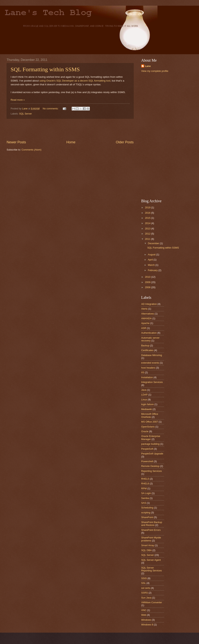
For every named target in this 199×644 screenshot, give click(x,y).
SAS (144, 503)
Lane (148, 66)
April (151, 260)
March (152, 265)
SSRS (145, 593)
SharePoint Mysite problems (151, 539)
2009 (148, 282)
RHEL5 (145, 479)
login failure (147, 404)
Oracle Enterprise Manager (151, 438)
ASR (144, 328)
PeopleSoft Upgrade (152, 454)
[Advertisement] (70, 129)
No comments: (51, 109)
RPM (144, 488)
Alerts (144, 309)
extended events (150, 363)
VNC (144, 610)
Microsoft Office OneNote (150, 415)
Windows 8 (147, 625)
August (152, 255)
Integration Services (152, 382)
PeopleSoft (147, 449)
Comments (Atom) (31, 150)
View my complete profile (155, 71)
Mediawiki (147, 409)
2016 (148, 213)
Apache (145, 323)
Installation (147, 377)
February (153, 270)
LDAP (144, 395)
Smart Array (148, 545)
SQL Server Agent (151, 560)
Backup (145, 346)
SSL (143, 583)
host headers (148, 368)
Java (144, 390)
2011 (148, 239)
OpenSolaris (148, 427)
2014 (148, 223)
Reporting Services (152, 471)
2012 (148, 234)
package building (150, 444)
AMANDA (146, 318)
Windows (146, 620)
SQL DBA (146, 550)
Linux (144, 400)
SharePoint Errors (151, 530)
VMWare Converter (152, 602)
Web (144, 615)
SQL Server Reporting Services (152, 569)
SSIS (144, 578)
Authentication (149, 333)
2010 (148, 277)
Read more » (18, 100)
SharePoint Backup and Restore (152, 524)
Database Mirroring (152, 355)
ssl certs (146, 588)
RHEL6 (145, 484)
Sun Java (146, 598)
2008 (148, 287)
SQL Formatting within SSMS (45, 69)
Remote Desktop (150, 466)
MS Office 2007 (150, 422)
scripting (146, 513)
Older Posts (125, 142)
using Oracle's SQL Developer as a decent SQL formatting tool (75, 81)
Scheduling (147, 508)
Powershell (147, 461)
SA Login (146, 493)
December (154, 243)
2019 (148, 207)
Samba (145, 498)
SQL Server (25, 114)
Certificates (147, 350)
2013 (148, 229)
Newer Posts (16, 142)
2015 (148, 218)
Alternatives (148, 314)
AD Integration (149, 304)
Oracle (145, 431)
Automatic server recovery (150, 339)
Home (71, 142)
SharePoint (147, 517)
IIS (143, 372)
